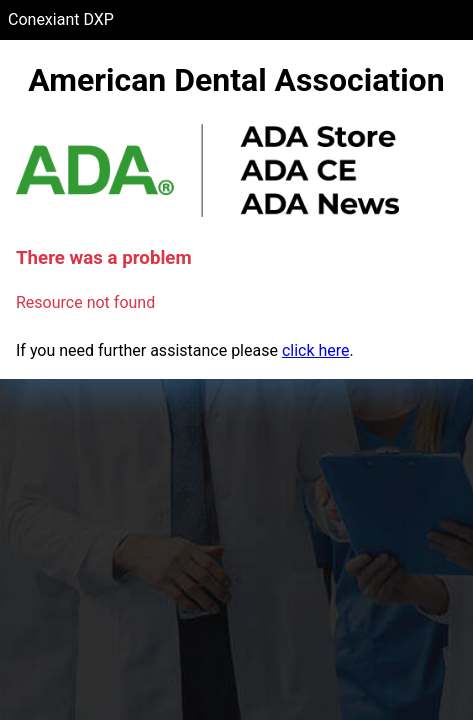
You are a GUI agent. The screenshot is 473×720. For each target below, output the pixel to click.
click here (316, 350)
